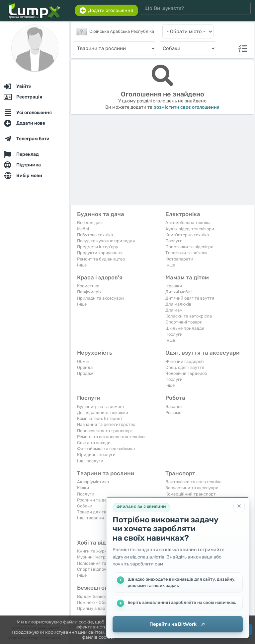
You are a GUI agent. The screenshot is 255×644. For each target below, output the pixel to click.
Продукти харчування (100, 253)
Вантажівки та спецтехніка (193, 482)
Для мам (174, 310)
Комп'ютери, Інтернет (100, 418)
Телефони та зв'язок (186, 253)
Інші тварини (90, 518)
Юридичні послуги (96, 455)
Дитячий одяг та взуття (190, 298)
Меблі (83, 229)
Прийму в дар (91, 608)
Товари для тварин (97, 512)
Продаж (85, 373)
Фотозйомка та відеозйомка (106, 449)
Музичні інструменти (99, 557)
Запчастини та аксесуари (192, 488)
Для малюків (178, 304)
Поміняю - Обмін (94, 602)
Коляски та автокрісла (189, 316)
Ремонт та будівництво (101, 259)
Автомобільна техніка (188, 223)
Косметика (88, 286)
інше (170, 385)
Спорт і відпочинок (97, 569)
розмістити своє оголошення (186, 107)
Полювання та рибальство (104, 563)
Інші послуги (90, 461)
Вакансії (174, 407)
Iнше (82, 265)
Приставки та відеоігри (189, 247)
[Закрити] (239, 506)
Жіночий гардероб (185, 361)
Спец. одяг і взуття (185, 367)
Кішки (83, 488)
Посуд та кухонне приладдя (106, 241)
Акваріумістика (93, 482)
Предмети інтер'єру (98, 247)
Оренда (85, 367)
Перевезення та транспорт (105, 431)
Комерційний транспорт (191, 494)
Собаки (85, 506)
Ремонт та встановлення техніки (111, 437)
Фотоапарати (179, 259)
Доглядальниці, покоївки (103, 412)
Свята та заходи (94, 443)
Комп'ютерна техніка (187, 235)
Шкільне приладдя (185, 328)
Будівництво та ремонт (101, 407)
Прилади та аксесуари (100, 298)
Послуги (174, 241)
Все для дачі (90, 223)
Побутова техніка (95, 235)
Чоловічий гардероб (186, 373)
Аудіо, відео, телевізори (190, 229)
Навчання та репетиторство (106, 424)
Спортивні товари (184, 322)
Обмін (83, 361)
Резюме (173, 412)
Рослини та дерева (97, 500)
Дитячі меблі (178, 292)
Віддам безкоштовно (98, 596)
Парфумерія (89, 292)
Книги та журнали (96, 551)
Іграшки (174, 286)
